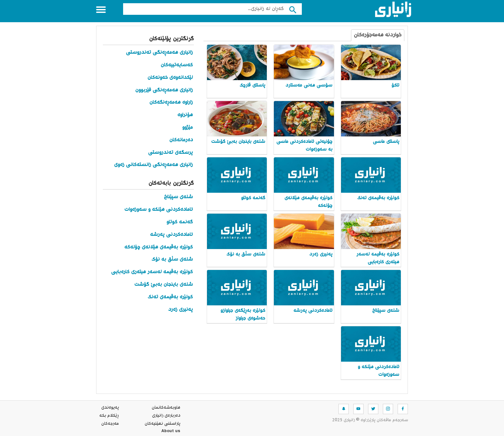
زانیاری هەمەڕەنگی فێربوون (164, 90)
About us (171, 432)
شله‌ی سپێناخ (178, 197)
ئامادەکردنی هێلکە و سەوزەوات (159, 210)
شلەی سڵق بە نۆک (172, 260)
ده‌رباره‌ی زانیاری (166, 416)
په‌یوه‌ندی (110, 408)
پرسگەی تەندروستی (171, 153)
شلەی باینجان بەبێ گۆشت (164, 285)
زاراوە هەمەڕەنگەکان (171, 102)
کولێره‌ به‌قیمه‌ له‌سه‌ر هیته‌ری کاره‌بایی (152, 272)
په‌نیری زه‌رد (180, 310)
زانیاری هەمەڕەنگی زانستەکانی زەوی (153, 165)
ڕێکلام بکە (109, 416)
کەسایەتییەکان (177, 65)
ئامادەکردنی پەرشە (171, 235)
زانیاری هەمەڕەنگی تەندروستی (159, 53)
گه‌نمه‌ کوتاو (180, 222)
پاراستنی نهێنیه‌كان (162, 424)
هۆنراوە (185, 115)
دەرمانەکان (181, 140)
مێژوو (188, 128)
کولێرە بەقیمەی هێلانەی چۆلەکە (159, 247)
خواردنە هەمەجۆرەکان (378, 35)
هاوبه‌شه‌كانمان (166, 408)
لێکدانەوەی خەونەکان (170, 78)
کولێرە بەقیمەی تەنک (170, 297)
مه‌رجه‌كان (110, 424)
